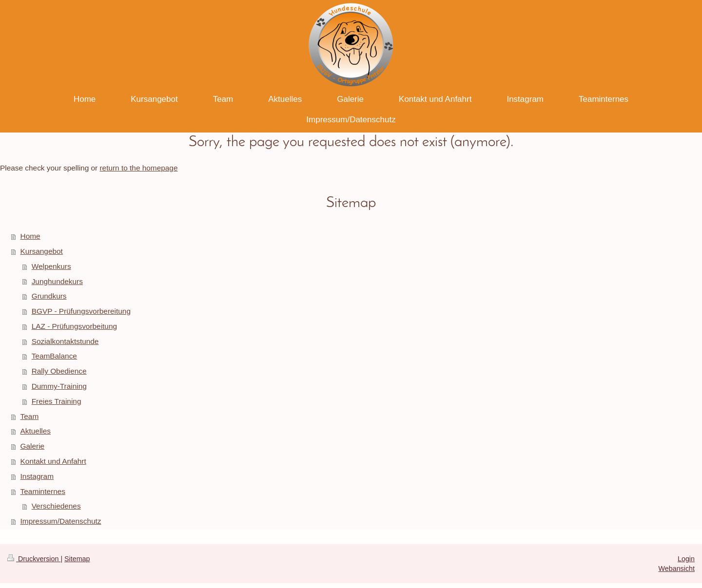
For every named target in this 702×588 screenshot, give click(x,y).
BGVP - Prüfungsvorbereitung (81, 311)
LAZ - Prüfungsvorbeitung (74, 326)
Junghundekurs (57, 281)
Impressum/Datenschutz (61, 521)
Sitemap (77, 559)
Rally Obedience (59, 371)
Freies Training (57, 401)
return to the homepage (138, 168)
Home (30, 236)
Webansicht (677, 569)
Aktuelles (36, 431)
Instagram (37, 476)
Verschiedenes (56, 506)
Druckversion (34, 559)
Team (30, 416)
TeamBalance (54, 356)
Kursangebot (42, 251)
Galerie (33, 446)
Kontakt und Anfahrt (53, 461)
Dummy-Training (59, 386)
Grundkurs (49, 296)
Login (686, 559)
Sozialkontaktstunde (65, 341)
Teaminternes (43, 491)
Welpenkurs (51, 266)
